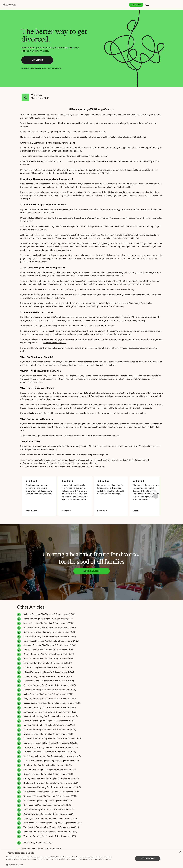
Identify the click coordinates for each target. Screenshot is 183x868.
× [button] (180, 852)
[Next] (152, 502)
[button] (61, 865)
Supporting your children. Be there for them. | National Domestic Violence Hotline (60, 465)
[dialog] (91, 859)
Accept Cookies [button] (147, 859)
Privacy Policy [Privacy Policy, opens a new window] (11, 862)
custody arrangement (78, 163)
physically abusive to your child (56, 305)
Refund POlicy (41, 842)
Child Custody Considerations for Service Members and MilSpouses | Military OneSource (64, 468)
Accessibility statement (16, 842)
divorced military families (55, 344)
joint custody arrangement (71, 319)
